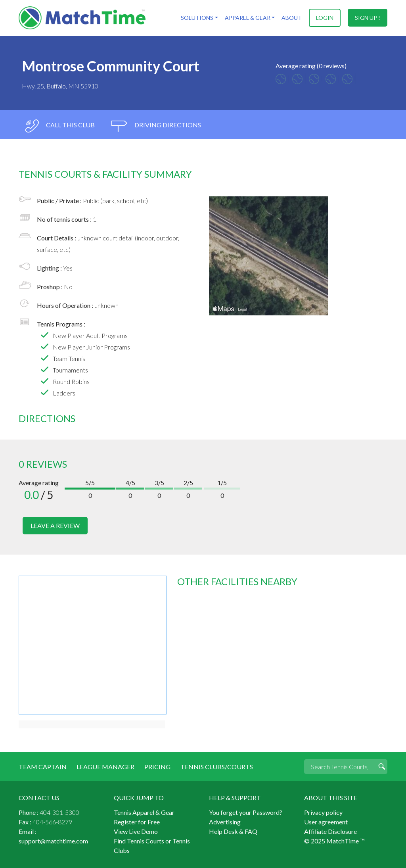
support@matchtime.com (53, 840)
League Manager (105, 766)
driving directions (156, 126)
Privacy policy (323, 812)
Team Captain (43, 766)
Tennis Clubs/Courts (217, 766)
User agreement (326, 821)
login (325, 18)
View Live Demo (136, 831)
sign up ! (368, 18)
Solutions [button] (197, 18)
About (292, 18)
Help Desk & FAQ (233, 831)
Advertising (225, 821)
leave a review (55, 525)
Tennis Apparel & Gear (144, 812)
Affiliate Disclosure (330, 831)
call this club (60, 126)
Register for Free (137, 821)
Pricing (157, 766)
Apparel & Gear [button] (247, 18)
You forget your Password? (246, 812)
